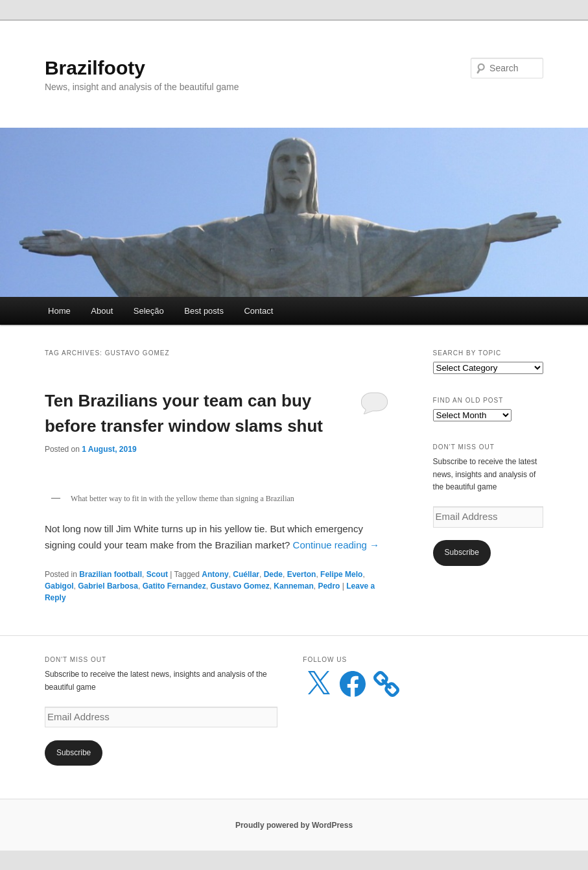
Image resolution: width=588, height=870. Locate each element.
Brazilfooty (95, 68)
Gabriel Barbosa (108, 586)
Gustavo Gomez (240, 586)
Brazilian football (111, 574)
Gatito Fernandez (174, 586)
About (102, 311)
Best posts (204, 311)
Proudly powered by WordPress (294, 825)
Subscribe (462, 552)
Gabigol (59, 586)
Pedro (329, 586)
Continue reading (336, 545)
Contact (258, 311)
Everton (302, 574)
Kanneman (293, 586)
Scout (157, 574)
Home (59, 311)
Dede (273, 574)
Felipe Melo (341, 574)
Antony (215, 574)
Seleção (149, 311)
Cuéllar (246, 574)
